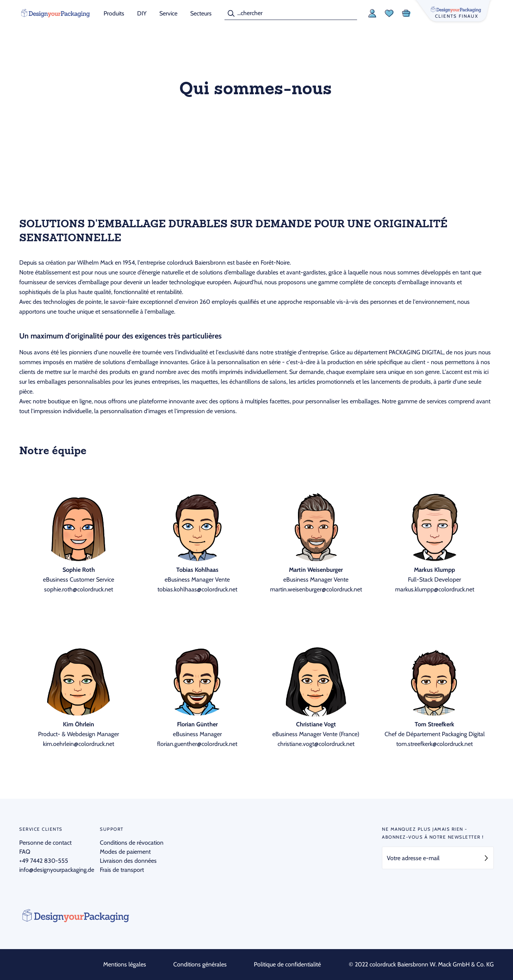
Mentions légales (125, 964)
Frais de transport (122, 870)
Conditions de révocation (132, 843)
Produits (114, 13)
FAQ (25, 852)
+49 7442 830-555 (44, 861)
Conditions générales (200, 964)
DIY (142, 13)
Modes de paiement (125, 852)
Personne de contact (45, 843)
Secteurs (201, 13)
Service (168, 13)
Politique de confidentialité (287, 964)
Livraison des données (128, 861)
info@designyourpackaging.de (57, 870)
